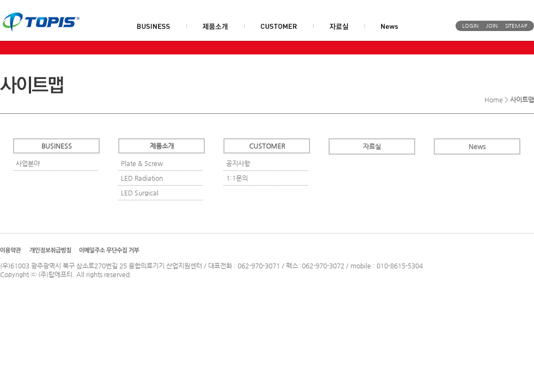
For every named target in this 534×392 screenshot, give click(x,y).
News (477, 146)
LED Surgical (140, 193)
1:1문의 (237, 178)
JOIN (492, 26)
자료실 (372, 146)
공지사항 (238, 163)
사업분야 (28, 163)
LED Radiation (142, 178)
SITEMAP (516, 26)
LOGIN (470, 26)
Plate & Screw (142, 163)
